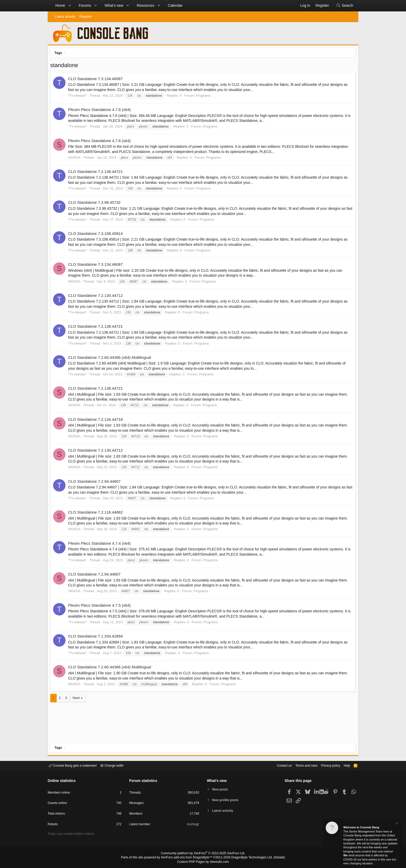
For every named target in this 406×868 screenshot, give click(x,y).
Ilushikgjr (193, 825)
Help (344, 765)
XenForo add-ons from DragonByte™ (188, 858)
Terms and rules (300, 765)
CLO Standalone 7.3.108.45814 (97, 235)
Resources (146, 5)
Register (86, 16)
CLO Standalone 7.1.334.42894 (97, 637)
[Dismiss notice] (396, 824)
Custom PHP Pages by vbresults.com (203, 862)
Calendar (175, 5)
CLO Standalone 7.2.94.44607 (96, 483)
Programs (205, 97)
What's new (114, 5)
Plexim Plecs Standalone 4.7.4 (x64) (101, 545)
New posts (221, 789)
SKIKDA (76, 159)
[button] (70, 6)
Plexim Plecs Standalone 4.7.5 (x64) (101, 607)
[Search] (345, 6)
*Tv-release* (79, 97)
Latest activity (65, 16)
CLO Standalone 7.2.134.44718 (97, 421)
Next (78, 699)
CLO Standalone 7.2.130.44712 (97, 297)
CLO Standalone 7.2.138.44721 (97, 173)
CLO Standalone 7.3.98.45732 (96, 204)
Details (273, 858)
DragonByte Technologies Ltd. (248, 858)
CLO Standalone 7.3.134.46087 (97, 80)
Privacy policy (326, 765)
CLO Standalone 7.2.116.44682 (97, 513)
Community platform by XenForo (203, 854)
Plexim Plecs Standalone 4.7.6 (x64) (101, 111)
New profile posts (227, 800)
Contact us (276, 765)
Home (60, 5)
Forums (85, 5)
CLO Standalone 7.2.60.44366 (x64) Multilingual (111, 359)
